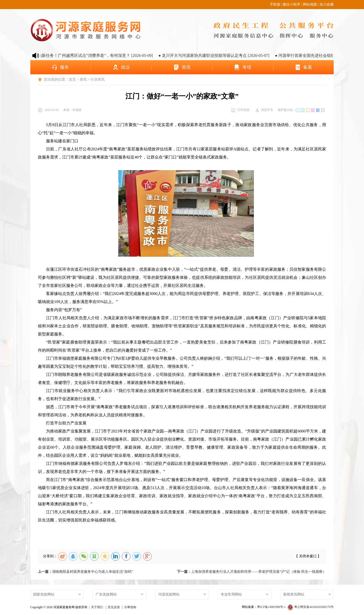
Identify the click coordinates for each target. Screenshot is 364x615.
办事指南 (130, 607)
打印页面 (240, 110)
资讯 (83, 79)
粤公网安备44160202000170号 (311, 607)
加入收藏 (327, 4)
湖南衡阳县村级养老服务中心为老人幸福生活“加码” (85, 572)
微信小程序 (291, 4)
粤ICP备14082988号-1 (272, 607)
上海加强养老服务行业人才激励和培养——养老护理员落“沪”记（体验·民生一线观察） (252, 572)
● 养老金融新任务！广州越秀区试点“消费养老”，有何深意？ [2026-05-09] (93, 55)
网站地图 (310, 4)
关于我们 (97, 607)
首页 (72, 79)
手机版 (275, 4)
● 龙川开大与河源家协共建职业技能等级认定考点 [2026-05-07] (220, 55)
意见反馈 (114, 607)
